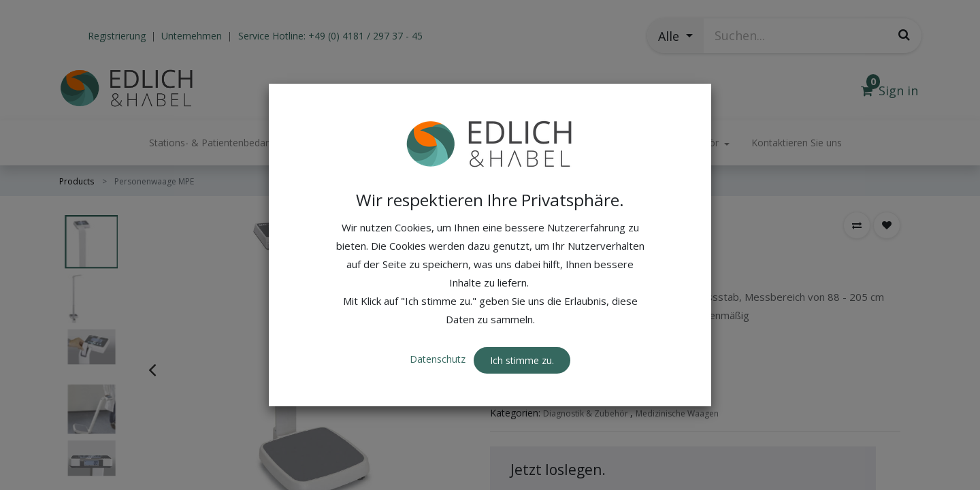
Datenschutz (439, 359)
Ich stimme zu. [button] (522, 360)
